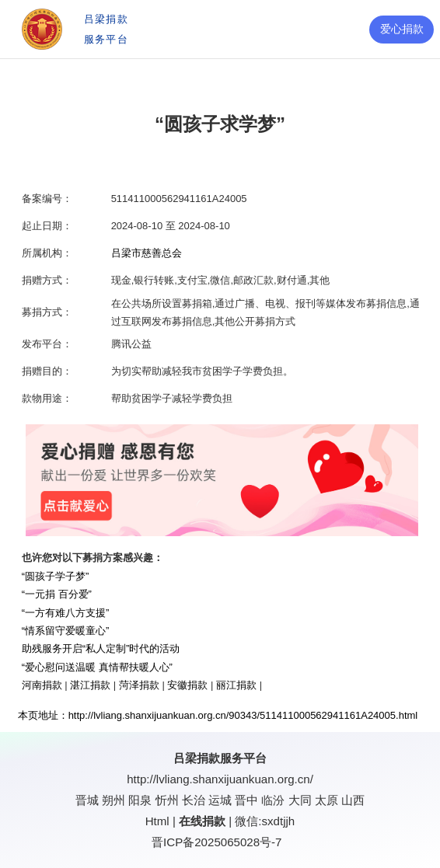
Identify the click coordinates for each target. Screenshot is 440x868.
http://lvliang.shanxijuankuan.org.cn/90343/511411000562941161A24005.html (243, 715)
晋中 (246, 800)
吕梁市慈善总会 (147, 253)
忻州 (167, 800)
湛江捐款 (90, 685)
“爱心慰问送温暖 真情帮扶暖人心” (97, 667)
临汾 (273, 800)
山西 (353, 800)
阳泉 (140, 800)
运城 (220, 800)
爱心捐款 (402, 29)
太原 (327, 800)
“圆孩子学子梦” (56, 576)
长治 (194, 800)
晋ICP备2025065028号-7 (217, 842)
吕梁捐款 (197, 758)
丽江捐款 (236, 685)
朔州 (113, 800)
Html (157, 821)
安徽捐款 (187, 685)
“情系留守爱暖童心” (66, 631)
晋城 (87, 800)
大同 (300, 800)
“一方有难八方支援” (66, 613)
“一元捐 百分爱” (57, 594)
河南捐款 (42, 685)
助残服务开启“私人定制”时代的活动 (101, 648)
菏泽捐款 (139, 685)
